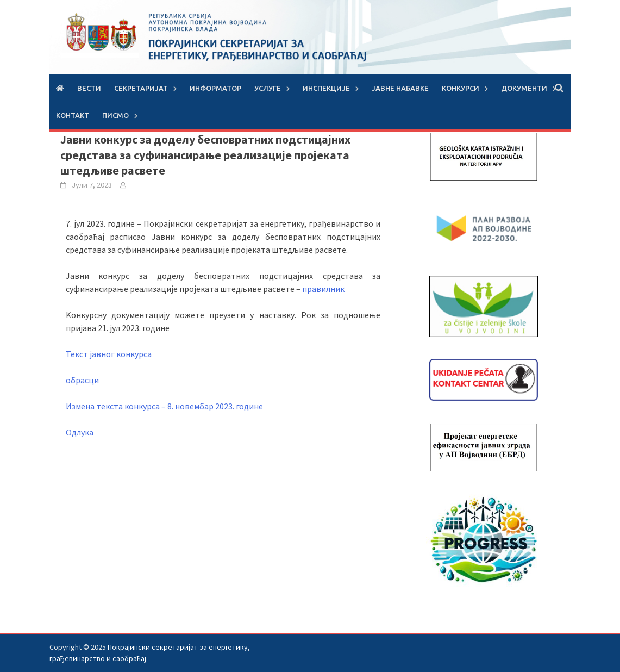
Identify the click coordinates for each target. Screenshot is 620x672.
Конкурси (461, 88)
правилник (323, 289)
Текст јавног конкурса (109, 354)
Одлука (80, 432)
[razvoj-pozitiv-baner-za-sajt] (484, 228)
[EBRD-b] (484, 446)
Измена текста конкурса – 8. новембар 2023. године (164, 406)
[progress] (484, 541)
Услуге (268, 88)
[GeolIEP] (484, 155)
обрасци (82, 380)
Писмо (115, 115)
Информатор (215, 88)
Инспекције (326, 88)
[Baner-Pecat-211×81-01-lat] (484, 379)
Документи (524, 88)
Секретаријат (141, 88)
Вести (89, 88)
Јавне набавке (400, 88)
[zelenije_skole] (484, 306)
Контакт (73, 115)
